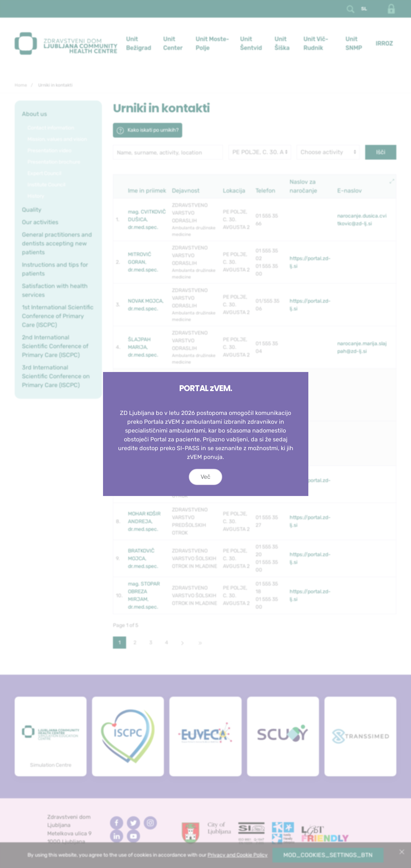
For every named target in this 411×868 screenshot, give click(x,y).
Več (205, 477)
